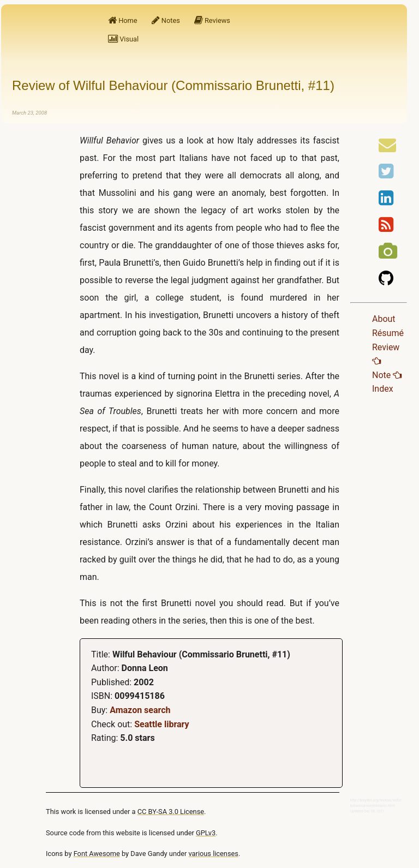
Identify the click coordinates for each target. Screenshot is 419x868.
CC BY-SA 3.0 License (171, 812)
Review (386, 354)
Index (383, 389)
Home (123, 20)
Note (387, 375)
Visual (123, 39)
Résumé (388, 333)
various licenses (214, 854)
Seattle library (161, 724)
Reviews (212, 20)
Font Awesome (97, 854)
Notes (166, 20)
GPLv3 (206, 833)
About (384, 319)
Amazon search (140, 710)
